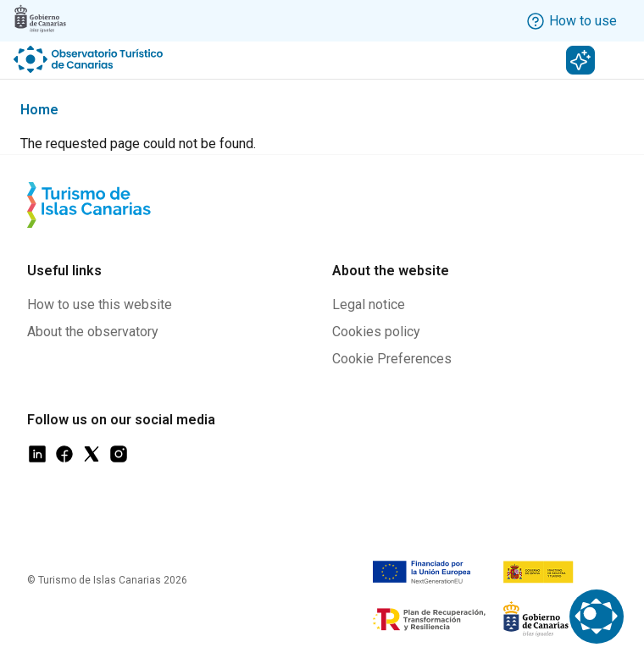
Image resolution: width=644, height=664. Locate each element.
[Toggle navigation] (621, 60)
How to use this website (100, 304)
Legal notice (369, 304)
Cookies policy (376, 332)
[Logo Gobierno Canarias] (40, 19)
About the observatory (93, 332)
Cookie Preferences (392, 359)
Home (39, 110)
